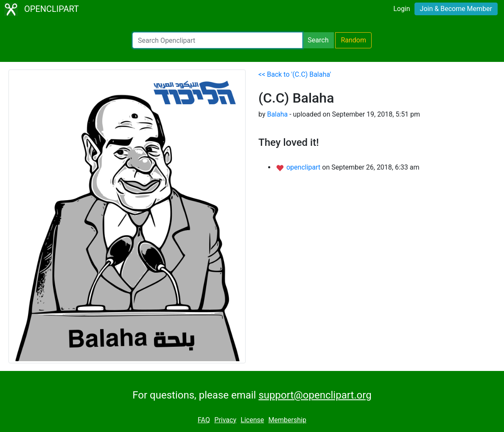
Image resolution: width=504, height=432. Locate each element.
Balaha (277, 114)
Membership (287, 420)
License (252, 420)
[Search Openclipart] (217, 40)
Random (353, 40)
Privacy (225, 420)
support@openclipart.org (315, 395)
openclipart (304, 167)
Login (402, 9)
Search (318, 40)
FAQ (204, 420)
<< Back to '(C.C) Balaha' (295, 74)
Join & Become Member (456, 9)
